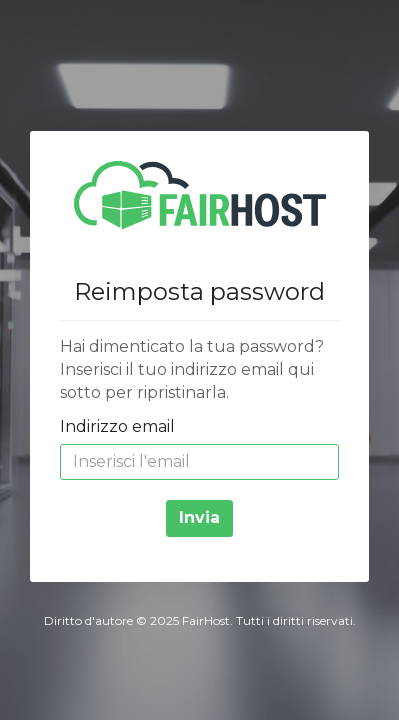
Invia (199, 517)
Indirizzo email (117, 426)
